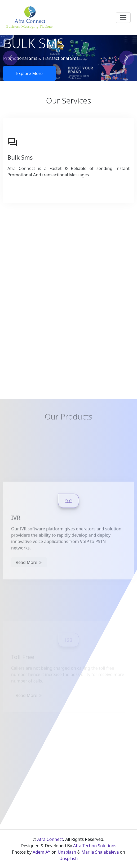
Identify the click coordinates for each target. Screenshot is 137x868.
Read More (29, 595)
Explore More (29, 73)
